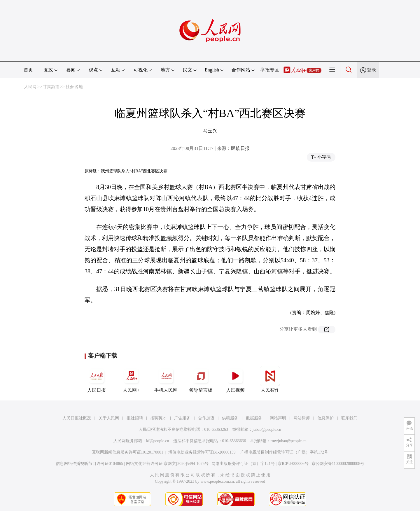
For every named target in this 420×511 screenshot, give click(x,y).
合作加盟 (206, 418)
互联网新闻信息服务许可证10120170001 (128, 452)
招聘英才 (158, 418)
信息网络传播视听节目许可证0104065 (89, 464)
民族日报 (240, 148)
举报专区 (270, 70)
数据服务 (254, 418)
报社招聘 (135, 418)
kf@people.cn (158, 441)
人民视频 (235, 379)
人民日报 (97, 379)
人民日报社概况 (77, 418)
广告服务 (182, 418)
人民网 (30, 87)
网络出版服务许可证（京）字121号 (243, 464)
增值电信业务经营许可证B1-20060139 (202, 452)
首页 (28, 70)
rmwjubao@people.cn (288, 441)
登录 (372, 70)
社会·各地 (74, 87)
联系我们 (349, 418)
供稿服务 (230, 418)
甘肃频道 (51, 87)
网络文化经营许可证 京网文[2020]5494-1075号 (167, 464)
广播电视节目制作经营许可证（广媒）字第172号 (284, 452)
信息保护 (325, 418)
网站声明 (278, 418)
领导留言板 (201, 379)
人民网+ (131, 379)
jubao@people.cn (267, 429)
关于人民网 (109, 418)
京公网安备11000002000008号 (338, 464)
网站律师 (302, 418)
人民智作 (270, 379)
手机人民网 (166, 379)
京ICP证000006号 (293, 464)
